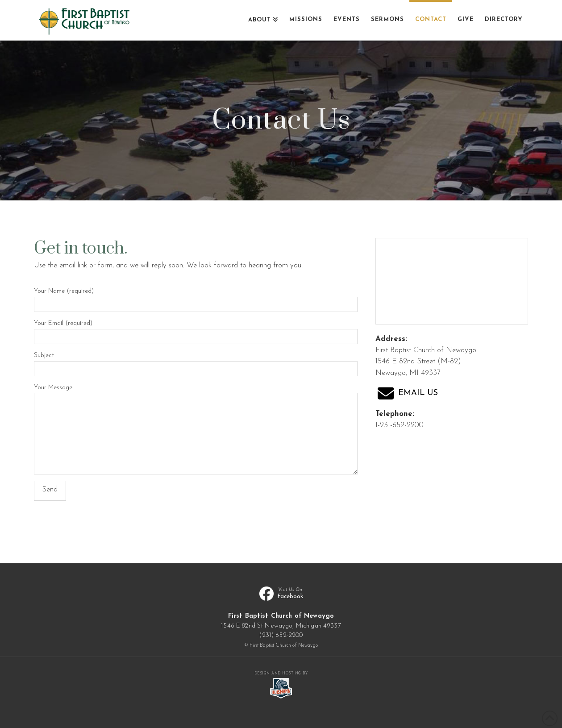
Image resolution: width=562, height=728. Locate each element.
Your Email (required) (196, 331)
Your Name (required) (196, 299)
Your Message (196, 393)
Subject (196, 363)
